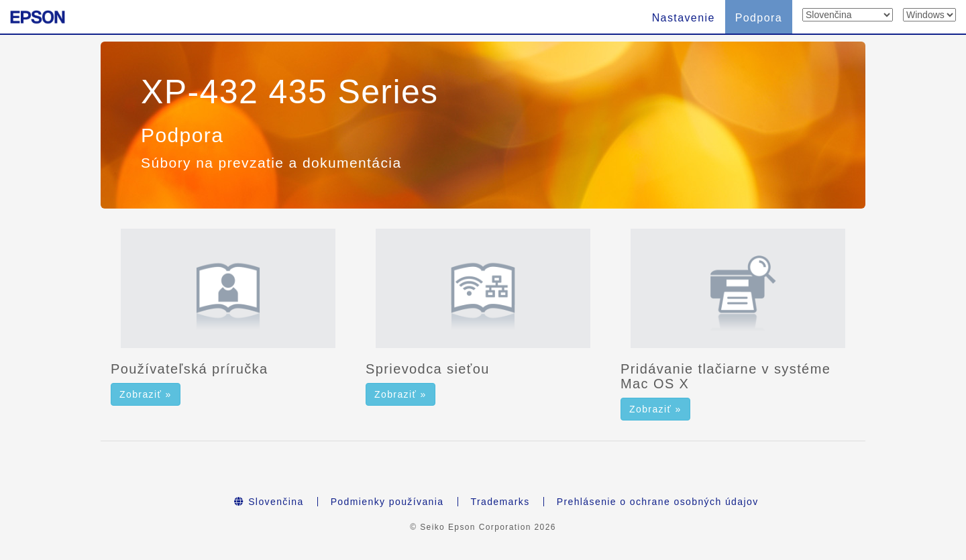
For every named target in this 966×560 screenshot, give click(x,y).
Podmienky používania (387, 502)
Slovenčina (269, 502)
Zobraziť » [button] (146, 394)
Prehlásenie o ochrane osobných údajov (658, 502)
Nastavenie (684, 18)
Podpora (759, 18)
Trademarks (500, 502)
